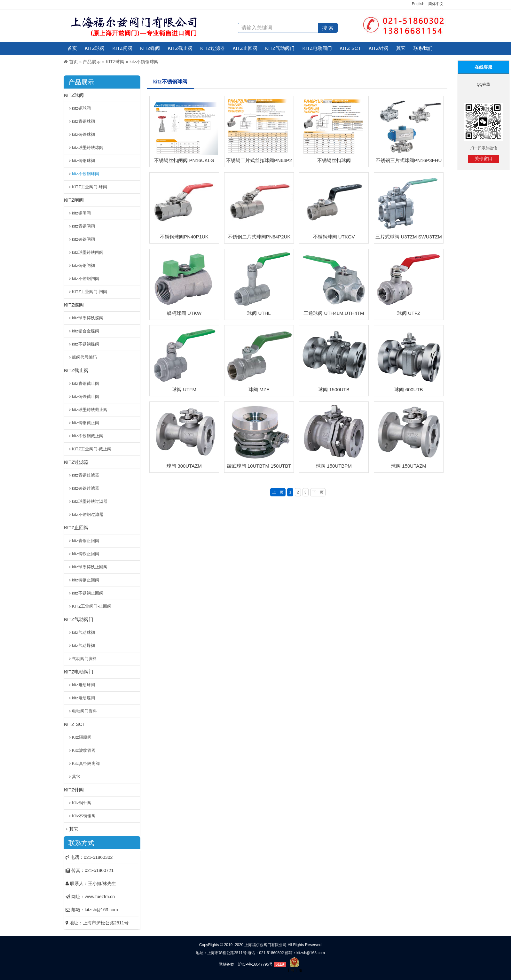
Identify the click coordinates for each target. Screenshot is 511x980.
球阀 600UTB (409, 389)
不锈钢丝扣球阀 (334, 160)
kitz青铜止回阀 (86, 541)
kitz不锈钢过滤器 (88, 514)
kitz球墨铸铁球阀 (88, 148)
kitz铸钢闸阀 (83, 265)
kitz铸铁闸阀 (83, 239)
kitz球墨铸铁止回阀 (90, 567)
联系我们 (423, 48)
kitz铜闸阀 (81, 213)
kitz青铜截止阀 (86, 383)
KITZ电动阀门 (317, 48)
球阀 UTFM (184, 389)
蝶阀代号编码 (84, 357)
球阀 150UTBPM (334, 466)
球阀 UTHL (259, 313)
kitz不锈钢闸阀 (86, 279)
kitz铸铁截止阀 (86, 397)
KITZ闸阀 (123, 48)
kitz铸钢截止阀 (86, 423)
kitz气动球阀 (83, 632)
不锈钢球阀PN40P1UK (184, 237)
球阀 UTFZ (409, 313)
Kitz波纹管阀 (84, 750)
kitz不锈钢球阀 (144, 62)
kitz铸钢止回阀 (86, 580)
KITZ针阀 (379, 48)
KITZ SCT (350, 48)
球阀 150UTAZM (409, 466)
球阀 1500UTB (334, 389)
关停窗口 (483, 159)
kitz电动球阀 (83, 685)
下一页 (318, 492)
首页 (72, 48)
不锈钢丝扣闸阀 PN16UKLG (184, 160)
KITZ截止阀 (180, 48)
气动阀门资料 (84, 659)
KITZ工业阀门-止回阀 (92, 606)
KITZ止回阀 (245, 48)
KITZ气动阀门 (280, 48)
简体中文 (436, 4)
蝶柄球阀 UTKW (184, 313)
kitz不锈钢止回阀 (88, 593)
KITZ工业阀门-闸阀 (90, 292)
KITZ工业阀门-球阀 (90, 187)
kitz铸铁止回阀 (86, 554)
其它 (401, 48)
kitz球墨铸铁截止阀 (90, 410)
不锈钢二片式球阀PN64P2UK (259, 237)
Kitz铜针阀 (82, 803)
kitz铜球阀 (81, 108)
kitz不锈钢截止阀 (88, 436)
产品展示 (92, 62)
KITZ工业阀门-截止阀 (92, 449)
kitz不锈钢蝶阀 (86, 344)
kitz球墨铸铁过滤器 (90, 501)
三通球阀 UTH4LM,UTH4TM (334, 313)
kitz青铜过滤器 (86, 475)
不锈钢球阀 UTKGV (334, 237)
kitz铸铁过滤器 (86, 488)
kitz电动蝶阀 (83, 698)
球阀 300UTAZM (184, 466)
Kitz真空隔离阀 (86, 763)
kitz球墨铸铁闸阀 (88, 252)
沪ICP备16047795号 (255, 964)
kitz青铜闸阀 (83, 226)
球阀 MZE (259, 389)
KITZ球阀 (95, 48)
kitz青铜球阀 (83, 121)
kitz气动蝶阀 (83, 646)
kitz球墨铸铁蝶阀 (88, 318)
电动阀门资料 (84, 711)
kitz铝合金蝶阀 (86, 331)
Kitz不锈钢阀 (84, 816)
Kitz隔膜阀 (82, 737)
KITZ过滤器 (213, 48)
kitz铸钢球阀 (83, 161)
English (418, 4)
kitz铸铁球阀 (83, 134)
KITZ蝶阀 (150, 48)
